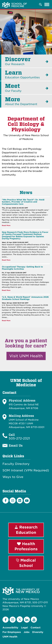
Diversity (38, 632)
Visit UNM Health (26, 356)
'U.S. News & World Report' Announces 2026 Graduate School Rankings (25, 298)
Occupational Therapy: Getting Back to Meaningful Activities (22, 268)
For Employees (12, 632)
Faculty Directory (16, 464)
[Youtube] (27, 500)
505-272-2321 (19, 438)
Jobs (27, 632)
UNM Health (10, 637)
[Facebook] (6, 500)
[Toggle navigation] (47, 4)
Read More (6, 225)
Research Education (26, 530)
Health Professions (26, 546)
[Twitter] (20, 619)
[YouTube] (34, 620)
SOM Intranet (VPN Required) (26, 470)
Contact (36, 628)
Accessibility (10, 628)
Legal (24, 628)
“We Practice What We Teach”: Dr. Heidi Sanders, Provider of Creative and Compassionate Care (23, 202)
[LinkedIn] (20, 500)
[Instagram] (13, 500)
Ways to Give (13, 477)
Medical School (26, 563)
